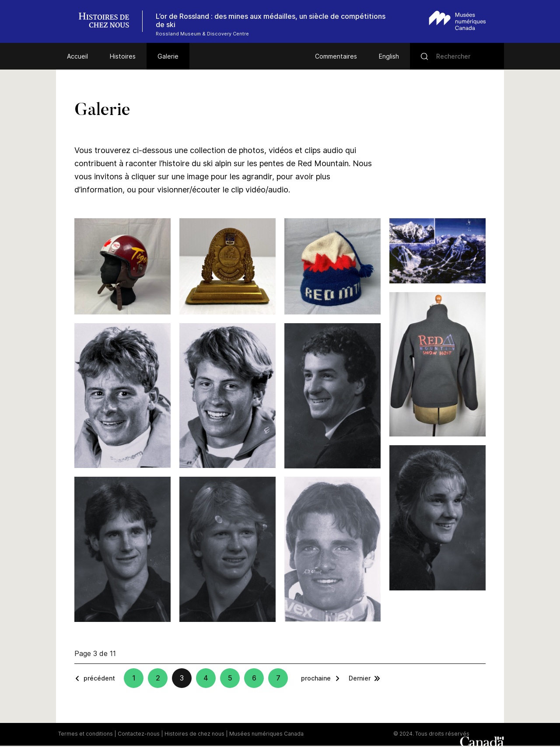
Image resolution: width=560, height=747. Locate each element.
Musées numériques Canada (266, 734)
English (389, 56)
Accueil (77, 56)
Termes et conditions (86, 734)
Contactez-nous (139, 734)
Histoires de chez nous (194, 734)
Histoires (123, 56)
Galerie (168, 56)
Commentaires (336, 56)
